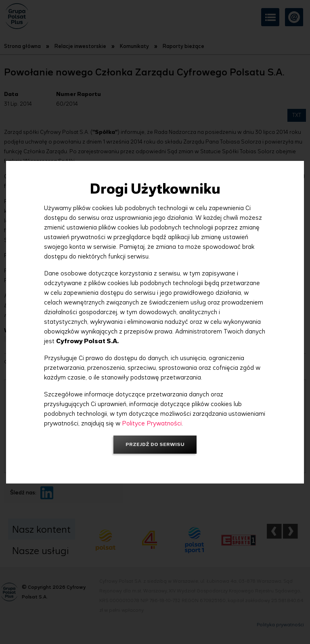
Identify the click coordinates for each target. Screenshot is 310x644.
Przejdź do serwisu (155, 444)
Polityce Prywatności (152, 423)
